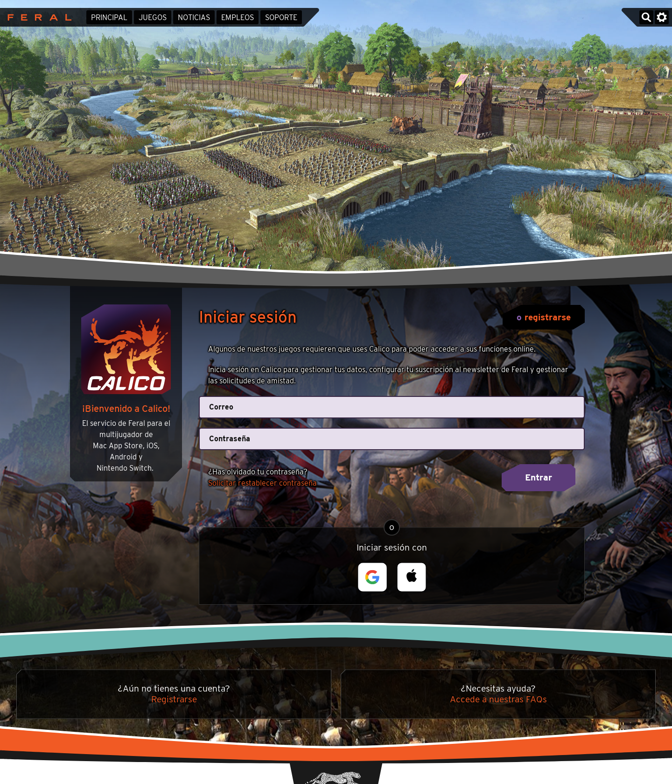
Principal (109, 18)
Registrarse (174, 699)
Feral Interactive (37, 17)
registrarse (548, 317)
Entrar (539, 477)
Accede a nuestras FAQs (498, 699)
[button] (372, 577)
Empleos (238, 18)
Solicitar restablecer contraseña (262, 483)
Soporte (281, 18)
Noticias (194, 18)
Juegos (153, 18)
